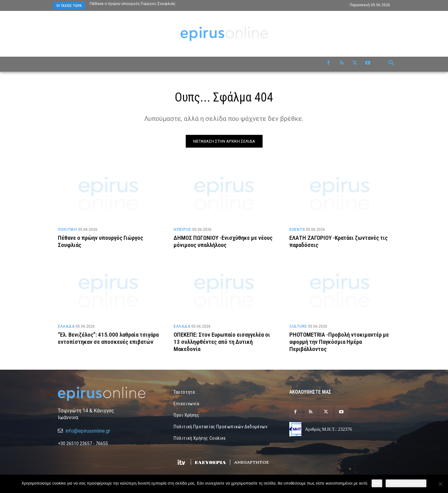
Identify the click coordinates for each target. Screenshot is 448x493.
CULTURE (298, 326)
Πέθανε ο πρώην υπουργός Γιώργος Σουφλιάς (133, 4)
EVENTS (297, 230)
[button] (391, 63)
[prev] (265, 5)
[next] (275, 5)
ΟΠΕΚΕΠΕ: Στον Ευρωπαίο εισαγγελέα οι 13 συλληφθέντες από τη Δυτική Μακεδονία (222, 342)
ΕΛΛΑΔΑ (66, 326)
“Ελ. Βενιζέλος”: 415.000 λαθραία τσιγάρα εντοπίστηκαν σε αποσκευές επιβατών (103, 342)
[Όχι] (440, 484)
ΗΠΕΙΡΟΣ (182, 230)
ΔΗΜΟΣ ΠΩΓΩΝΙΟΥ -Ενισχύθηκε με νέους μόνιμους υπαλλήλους (223, 241)
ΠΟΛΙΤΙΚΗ (68, 230)
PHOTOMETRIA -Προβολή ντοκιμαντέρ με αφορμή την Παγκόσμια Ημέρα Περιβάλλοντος (339, 342)
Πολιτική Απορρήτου (406, 483)
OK (377, 483)
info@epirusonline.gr (88, 431)
